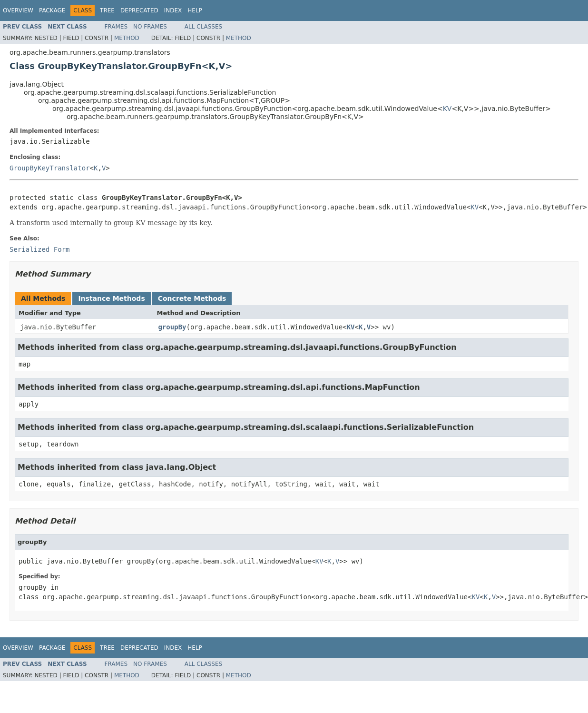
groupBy (172, 327)
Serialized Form (39, 249)
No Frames (150, 27)
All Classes (203, 27)
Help (195, 10)
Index (173, 10)
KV (447, 109)
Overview (18, 10)
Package (52, 10)
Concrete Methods (192, 298)
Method (127, 38)
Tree (107, 10)
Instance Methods (111, 298)
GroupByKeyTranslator (50, 168)
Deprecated (139, 10)
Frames (116, 27)
